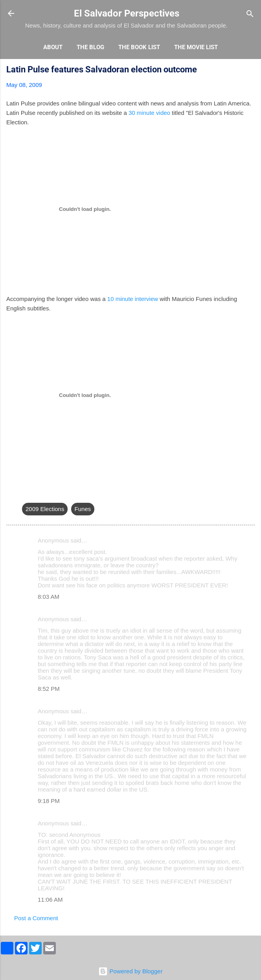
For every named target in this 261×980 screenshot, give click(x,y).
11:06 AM (50, 900)
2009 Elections (45, 509)
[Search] (250, 14)
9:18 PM (49, 801)
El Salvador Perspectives (127, 13)
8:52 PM (49, 689)
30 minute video (149, 113)
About (53, 47)
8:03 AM (49, 597)
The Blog (90, 47)
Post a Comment (36, 918)
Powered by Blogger (130, 971)
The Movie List (196, 47)
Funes (83, 509)
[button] (250, 71)
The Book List (139, 47)
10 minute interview (133, 299)
